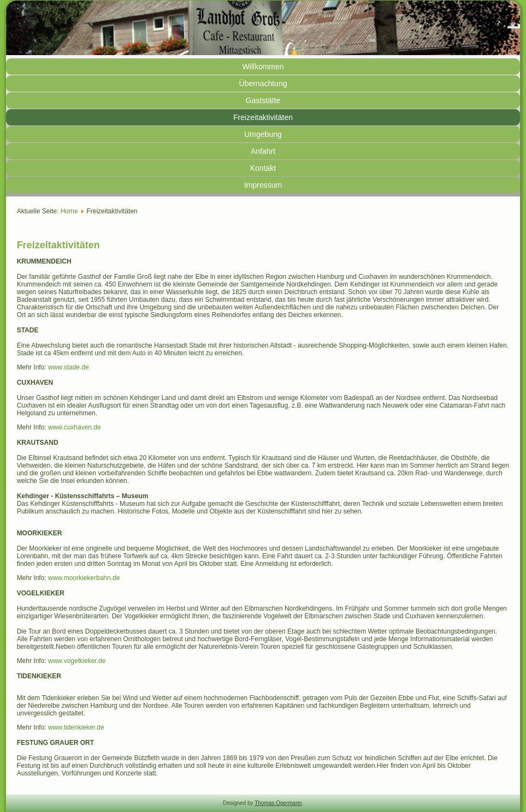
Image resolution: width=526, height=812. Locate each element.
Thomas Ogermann (278, 803)
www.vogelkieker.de (77, 661)
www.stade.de (69, 367)
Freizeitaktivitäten (263, 117)
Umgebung (263, 134)
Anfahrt (263, 151)
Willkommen (263, 67)
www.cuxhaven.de (75, 427)
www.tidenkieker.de (76, 727)
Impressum (263, 185)
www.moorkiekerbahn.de (84, 578)
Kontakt (263, 168)
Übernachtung (263, 83)
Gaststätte (263, 100)
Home (69, 211)
